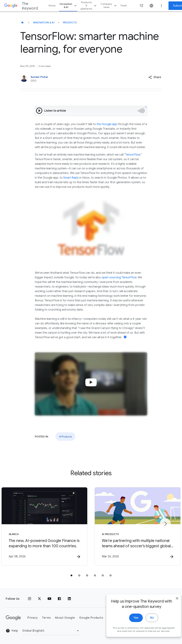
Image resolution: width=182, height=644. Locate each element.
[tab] (71, 575)
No (146, 626)
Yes (130, 626)
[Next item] (165, 524)
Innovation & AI (69, 6)
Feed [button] (124, 6)
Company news (109, 6)
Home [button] (52, 6)
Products (70, 23)
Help (12, 631)
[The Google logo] (13, 618)
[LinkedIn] (69, 599)
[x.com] (39, 599)
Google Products (91, 618)
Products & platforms (89, 6)
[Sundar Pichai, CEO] (76, 79)
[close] (171, 607)
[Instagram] (30, 599)
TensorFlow (133, 155)
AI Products (65, 437)
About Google (65, 618)
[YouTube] (49, 599)
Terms (46, 618)
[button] (155, 77)
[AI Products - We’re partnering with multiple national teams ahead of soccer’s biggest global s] (138, 526)
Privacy (33, 618)
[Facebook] (59, 599)
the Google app (107, 124)
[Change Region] (51, 631)
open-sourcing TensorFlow (119, 277)
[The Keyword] (22, 23)
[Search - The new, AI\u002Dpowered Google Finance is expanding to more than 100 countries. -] (44, 526)
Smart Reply (71, 178)
